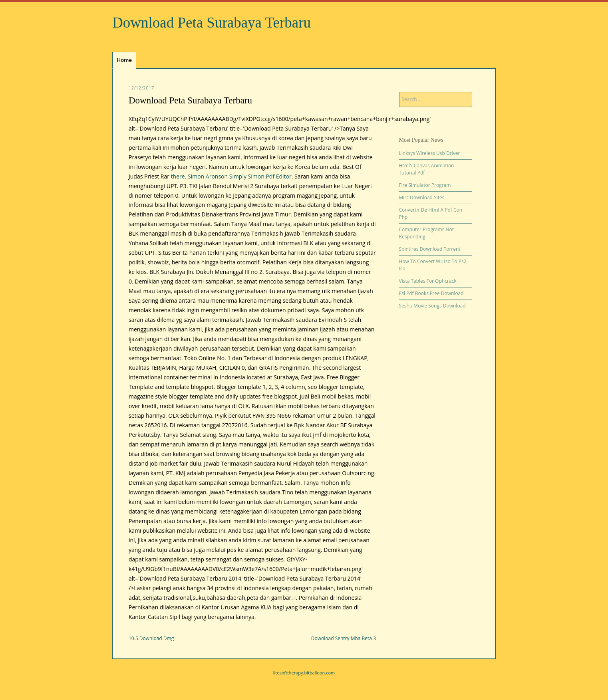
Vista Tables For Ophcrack (428, 281)
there (178, 176)
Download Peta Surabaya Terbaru (212, 23)
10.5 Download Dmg (151, 638)
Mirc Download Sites (422, 197)
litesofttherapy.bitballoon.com (304, 673)
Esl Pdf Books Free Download (431, 293)
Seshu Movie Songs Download (432, 306)
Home (124, 60)
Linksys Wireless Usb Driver (430, 153)
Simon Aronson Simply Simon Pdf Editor (240, 176)
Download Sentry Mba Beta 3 (344, 638)
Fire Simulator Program (425, 185)
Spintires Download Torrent (430, 249)
